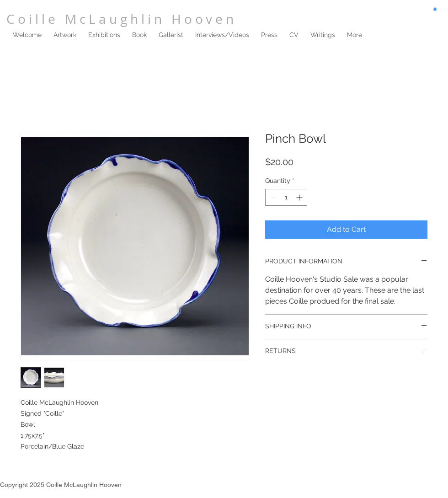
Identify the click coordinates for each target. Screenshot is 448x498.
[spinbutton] (286, 197)
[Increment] (300, 197)
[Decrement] (272, 197)
